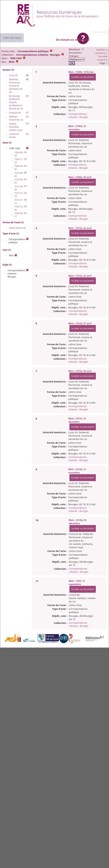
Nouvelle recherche (102, 58)
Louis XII (13, 75)
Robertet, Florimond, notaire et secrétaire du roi (16, 86)
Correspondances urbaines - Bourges (78, 115)
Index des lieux (12, 38)
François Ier (15, 113)
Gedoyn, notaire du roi (16, 118)
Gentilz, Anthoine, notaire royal (16, 127)
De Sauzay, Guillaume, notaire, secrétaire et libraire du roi (16, 102)
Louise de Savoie (14, 136)
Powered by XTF (100, 32)
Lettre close (15, 228)
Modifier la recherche (101, 51)
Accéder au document (83, 77)
